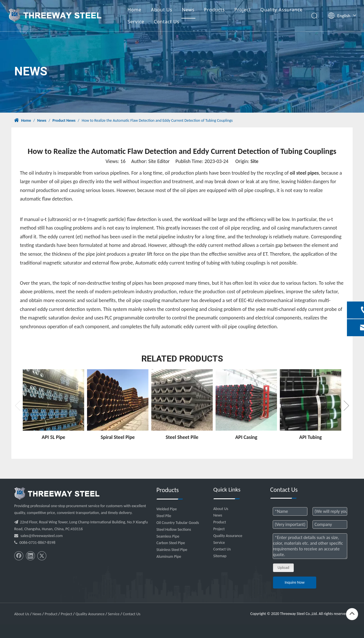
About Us (162, 10)
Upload (283, 568)
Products (215, 10)
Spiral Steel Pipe (118, 437)
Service (136, 22)
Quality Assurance (282, 10)
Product (220, 522)
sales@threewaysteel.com (42, 536)
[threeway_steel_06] (57, 494)
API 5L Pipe (54, 437)
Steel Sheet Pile (182, 437)
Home (134, 10)
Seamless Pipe (168, 536)
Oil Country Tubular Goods (178, 523)
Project (243, 10)
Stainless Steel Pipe (172, 550)
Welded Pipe (167, 509)
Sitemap (220, 556)
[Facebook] (19, 556)
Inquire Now (295, 582)
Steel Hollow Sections (174, 529)
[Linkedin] (30, 556)
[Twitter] (42, 556)
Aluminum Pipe (169, 557)
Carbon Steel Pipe (171, 543)
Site (255, 161)
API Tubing (310, 437)
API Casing (246, 437)
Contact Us (167, 22)
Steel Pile (164, 516)
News (188, 10)
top (352, 614)
